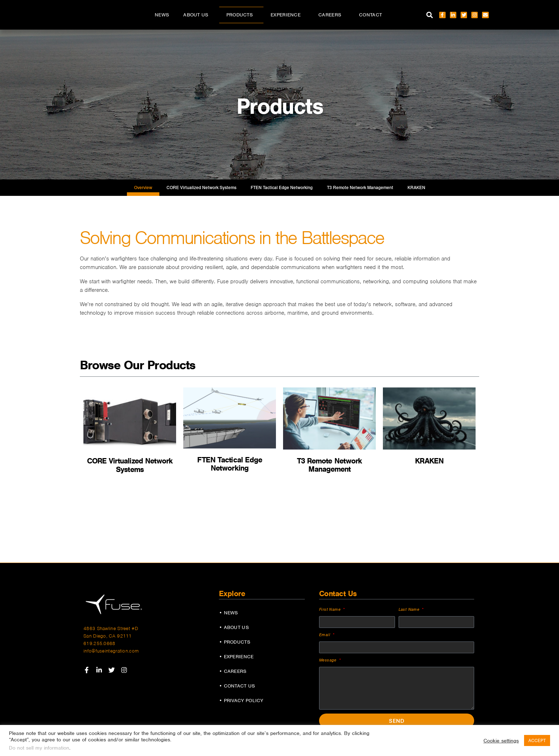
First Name (330, 609)
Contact (370, 15)
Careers (332, 15)
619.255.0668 (99, 643)
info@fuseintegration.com (111, 651)
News (162, 15)
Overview (143, 188)
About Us (198, 15)
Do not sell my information (39, 748)
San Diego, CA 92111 (108, 636)
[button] (430, 15)
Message (329, 660)
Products (241, 15)
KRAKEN (416, 188)
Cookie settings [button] (501, 741)
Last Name (410, 609)
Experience (287, 15)
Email (325, 634)
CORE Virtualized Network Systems (201, 188)
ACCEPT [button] (537, 740)
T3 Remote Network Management (360, 188)
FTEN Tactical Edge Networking (282, 188)
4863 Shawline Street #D (111, 628)
